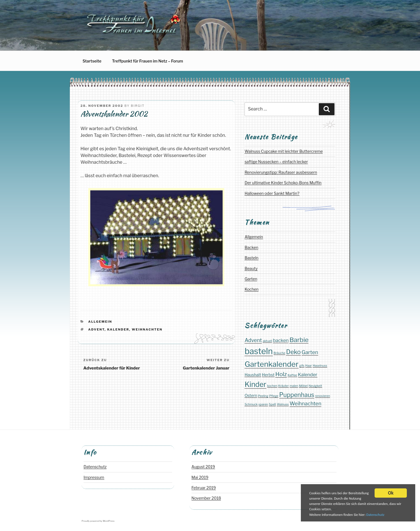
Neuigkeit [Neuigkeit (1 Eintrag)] (315, 386)
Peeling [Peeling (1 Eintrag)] (263, 396)
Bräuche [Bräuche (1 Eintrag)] (280, 353)
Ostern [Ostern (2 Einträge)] (251, 395)
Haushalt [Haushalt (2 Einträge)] (253, 375)
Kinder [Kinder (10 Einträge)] (255, 384)
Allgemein (100, 322)
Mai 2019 (200, 477)
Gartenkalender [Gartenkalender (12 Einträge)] (271, 364)
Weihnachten (147, 329)
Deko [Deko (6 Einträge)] (293, 352)
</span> (156, 239)
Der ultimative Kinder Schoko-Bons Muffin (283, 183)
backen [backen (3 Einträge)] (281, 340)
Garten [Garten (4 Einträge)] (310, 352)
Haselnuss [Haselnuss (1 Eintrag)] (320, 366)
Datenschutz (379, 515)
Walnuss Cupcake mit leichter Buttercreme (284, 151)
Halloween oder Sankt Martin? (272, 193)
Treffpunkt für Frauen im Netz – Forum (148, 61)
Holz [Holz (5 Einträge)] (281, 374)
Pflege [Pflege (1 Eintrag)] (274, 396)
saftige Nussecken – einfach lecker (276, 162)
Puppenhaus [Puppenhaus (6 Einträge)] (297, 395)
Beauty (251, 268)
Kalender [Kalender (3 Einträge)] (308, 375)
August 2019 (203, 467)
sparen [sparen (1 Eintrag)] (263, 404)
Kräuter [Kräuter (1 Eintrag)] (283, 386)
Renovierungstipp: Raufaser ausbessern (281, 172)
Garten (251, 279)
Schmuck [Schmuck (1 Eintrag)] (251, 404)
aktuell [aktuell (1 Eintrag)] (267, 341)
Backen (251, 247)
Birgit (138, 106)
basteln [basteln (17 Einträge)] (259, 351)
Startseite (92, 61)
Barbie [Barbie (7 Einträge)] (299, 340)
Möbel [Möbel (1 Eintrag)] (303, 386)
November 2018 (206, 498)
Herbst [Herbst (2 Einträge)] (268, 375)
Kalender (118, 329)
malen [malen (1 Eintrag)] (294, 386)
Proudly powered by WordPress (98, 521)
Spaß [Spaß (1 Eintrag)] (273, 404)
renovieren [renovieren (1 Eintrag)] (323, 396)
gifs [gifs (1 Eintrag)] (302, 366)
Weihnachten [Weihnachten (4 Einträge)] (306, 404)
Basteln (251, 258)
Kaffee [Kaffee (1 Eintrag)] (292, 375)
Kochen (251, 289)
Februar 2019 (204, 488)
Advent (97, 329)
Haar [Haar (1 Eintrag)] (309, 366)
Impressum (94, 477)
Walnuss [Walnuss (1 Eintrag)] (283, 404)
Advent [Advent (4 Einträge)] (253, 340)
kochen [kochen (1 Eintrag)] (272, 386)
